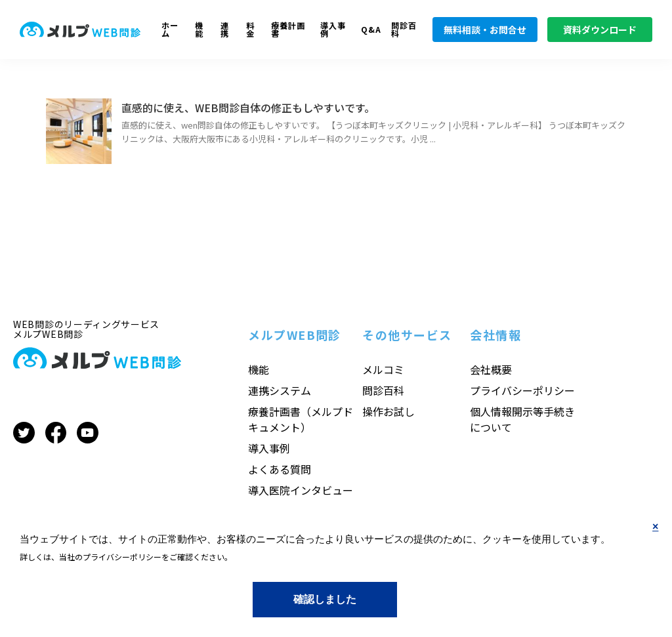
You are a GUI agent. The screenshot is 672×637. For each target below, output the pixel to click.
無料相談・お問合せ (485, 30)
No (656, 538)
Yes (324, 599)
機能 (199, 30)
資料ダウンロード (600, 30)
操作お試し (388, 411)
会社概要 (491, 369)
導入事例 (333, 30)
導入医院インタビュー (301, 490)
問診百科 (404, 30)
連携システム (280, 390)
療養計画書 (288, 30)
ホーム (170, 30)
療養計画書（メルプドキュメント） (301, 419)
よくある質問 (280, 469)
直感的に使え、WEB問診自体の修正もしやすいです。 (248, 108)
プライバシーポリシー (522, 390)
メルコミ (383, 369)
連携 (225, 30)
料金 (250, 30)
